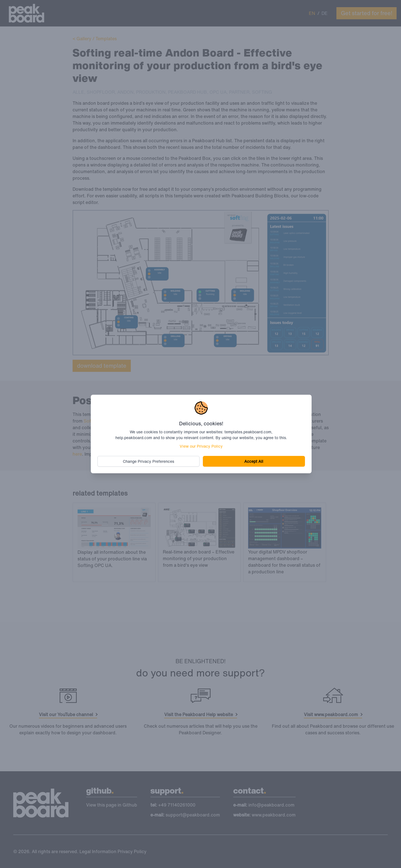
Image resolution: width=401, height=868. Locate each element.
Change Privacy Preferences (148, 461)
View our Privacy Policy (201, 446)
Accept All (254, 461)
